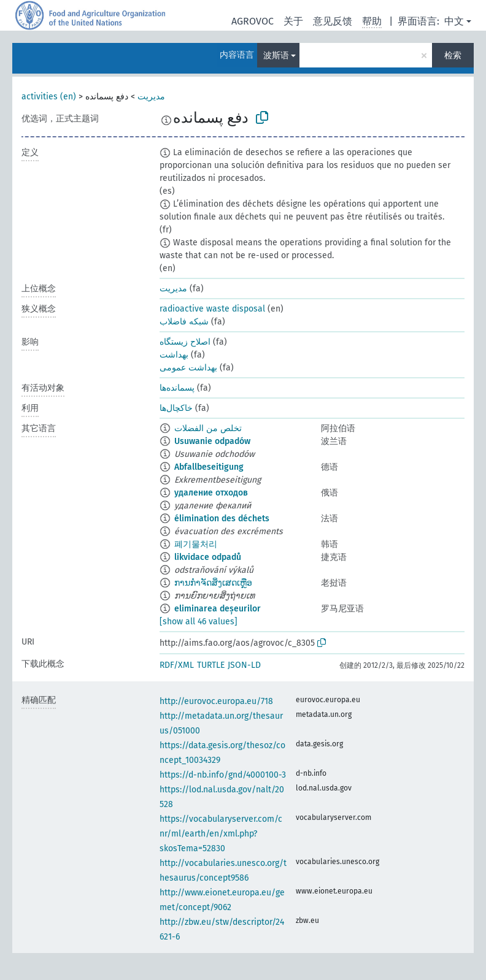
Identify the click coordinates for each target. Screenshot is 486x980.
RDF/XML (177, 665)
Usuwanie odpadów (212, 441)
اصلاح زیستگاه (185, 342)
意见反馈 (333, 21)
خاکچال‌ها (176, 408)
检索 (453, 56)
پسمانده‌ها (177, 388)
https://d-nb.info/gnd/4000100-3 (223, 775)
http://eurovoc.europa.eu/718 (216, 701)
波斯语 (276, 56)
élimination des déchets (222, 519)
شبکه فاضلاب (184, 322)
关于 (293, 21)
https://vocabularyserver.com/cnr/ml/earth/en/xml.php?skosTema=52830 (221, 834)
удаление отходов (211, 493)
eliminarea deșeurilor (218, 609)
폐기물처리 (196, 544)
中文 (454, 21)
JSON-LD (244, 665)
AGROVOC (253, 21)
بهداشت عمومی (188, 368)
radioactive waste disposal (212, 309)
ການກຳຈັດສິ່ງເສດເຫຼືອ (213, 583)
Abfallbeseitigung (209, 467)
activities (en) (49, 97)
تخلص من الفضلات (208, 428)
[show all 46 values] (199, 622)
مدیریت (151, 97)
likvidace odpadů (208, 557)
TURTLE (211, 665)
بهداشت (174, 355)
